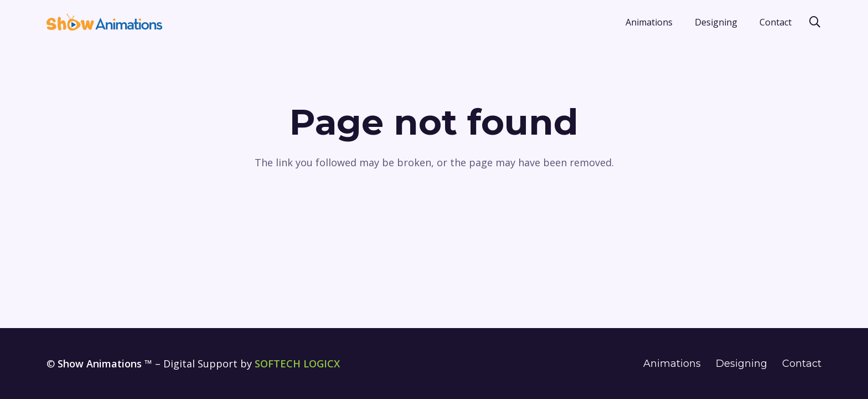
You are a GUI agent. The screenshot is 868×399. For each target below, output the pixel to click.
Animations (672, 364)
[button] (815, 22)
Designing (742, 364)
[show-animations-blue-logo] (104, 22)
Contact (802, 364)
